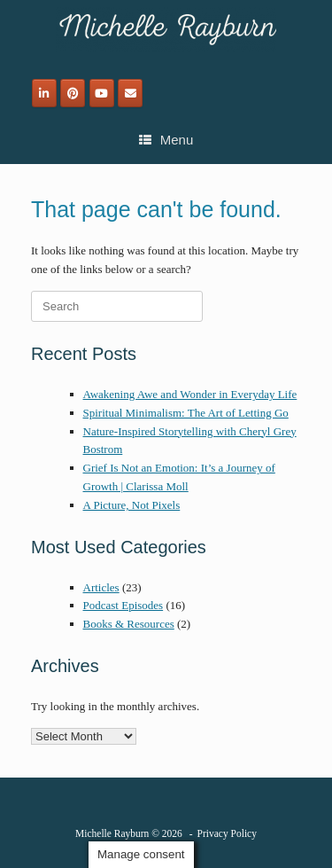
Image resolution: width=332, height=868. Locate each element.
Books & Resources (129, 624)
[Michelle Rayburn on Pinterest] (73, 93)
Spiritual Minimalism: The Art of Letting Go (186, 413)
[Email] (130, 93)
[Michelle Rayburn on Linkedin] (44, 93)
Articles (101, 587)
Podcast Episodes (124, 605)
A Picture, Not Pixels (132, 505)
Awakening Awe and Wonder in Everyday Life (190, 394)
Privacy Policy (227, 833)
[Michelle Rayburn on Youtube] (102, 93)
